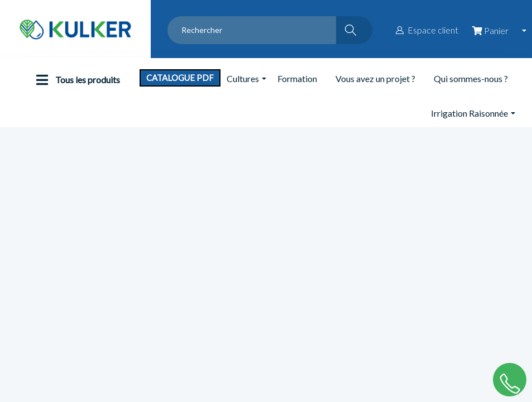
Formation (297, 78)
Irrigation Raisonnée (469, 113)
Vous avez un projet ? (375, 78)
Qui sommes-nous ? (471, 78)
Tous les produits (75, 80)
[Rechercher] (354, 30)
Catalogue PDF (180, 78)
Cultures (243, 78)
